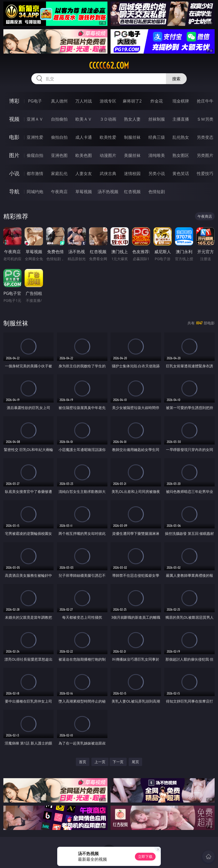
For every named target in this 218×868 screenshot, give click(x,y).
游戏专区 (108, 101)
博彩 (14, 101)
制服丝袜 (132, 137)
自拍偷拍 (59, 119)
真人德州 (59, 101)
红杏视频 (132, 192)
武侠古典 (108, 173)
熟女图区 (181, 155)
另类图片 (205, 155)
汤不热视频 (108, 192)
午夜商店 (59, 192)
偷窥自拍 (35, 155)
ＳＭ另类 (205, 119)
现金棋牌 (181, 101)
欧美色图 (84, 155)
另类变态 (205, 137)
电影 (14, 137)
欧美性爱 (108, 137)
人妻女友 (84, 173)
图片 (14, 155)
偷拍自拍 (59, 137)
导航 (14, 191)
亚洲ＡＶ (35, 119)
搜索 (176, 79)
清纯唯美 (157, 155)
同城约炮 (35, 192)
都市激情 (35, 173)
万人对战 (84, 101)
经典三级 (157, 137)
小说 (14, 173)
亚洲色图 (59, 155)
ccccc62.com (109, 65)
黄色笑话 (181, 173)
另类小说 (157, 173)
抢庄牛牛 (205, 101)
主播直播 (181, 119)
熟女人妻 (132, 119)
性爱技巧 (205, 173)
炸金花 (157, 101)
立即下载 (145, 856)
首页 (83, 762)
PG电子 (35, 101)
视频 (14, 119)
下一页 (118, 762)
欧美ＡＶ (84, 119)
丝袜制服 (157, 119)
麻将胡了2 (132, 101)
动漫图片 (108, 155)
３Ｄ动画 (108, 119)
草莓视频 (84, 192)
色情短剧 (157, 192)
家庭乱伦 (59, 173)
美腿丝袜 (132, 155)
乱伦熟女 (181, 137)
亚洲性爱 (35, 137)
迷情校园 (132, 173)
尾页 (135, 762)
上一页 (100, 762)
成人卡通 (84, 137)
